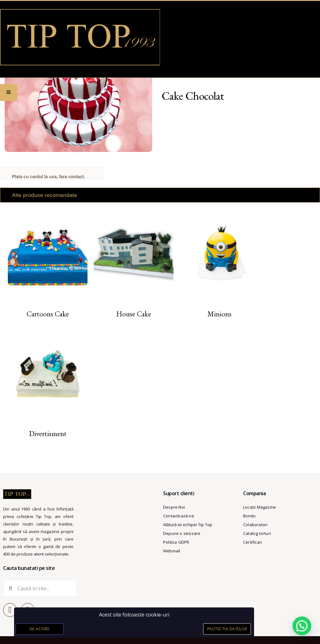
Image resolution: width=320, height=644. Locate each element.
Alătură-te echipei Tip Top (188, 525)
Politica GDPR (176, 542)
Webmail (172, 551)
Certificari (252, 542)
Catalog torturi (257, 533)
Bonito (249, 516)
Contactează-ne (179, 516)
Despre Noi (174, 507)
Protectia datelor (227, 629)
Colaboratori (255, 525)
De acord (40, 629)
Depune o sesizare (182, 533)
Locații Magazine (260, 507)
